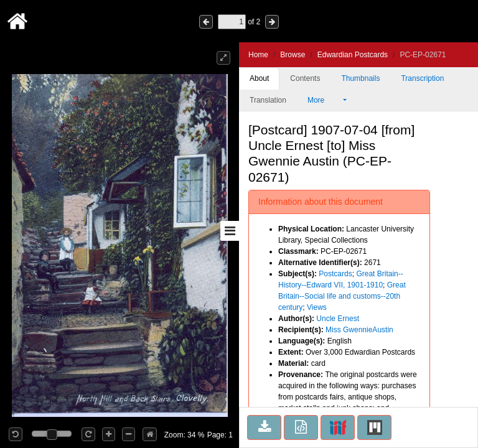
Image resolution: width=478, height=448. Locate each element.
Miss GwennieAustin (359, 330)
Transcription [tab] (422, 78)
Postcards (335, 274)
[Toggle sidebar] (230, 231)
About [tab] (259, 78)
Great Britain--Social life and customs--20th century (342, 296)
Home (258, 55)
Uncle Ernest (338, 319)
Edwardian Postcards (353, 55)
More (324, 100)
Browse (293, 55)
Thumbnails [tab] (360, 78)
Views (317, 307)
